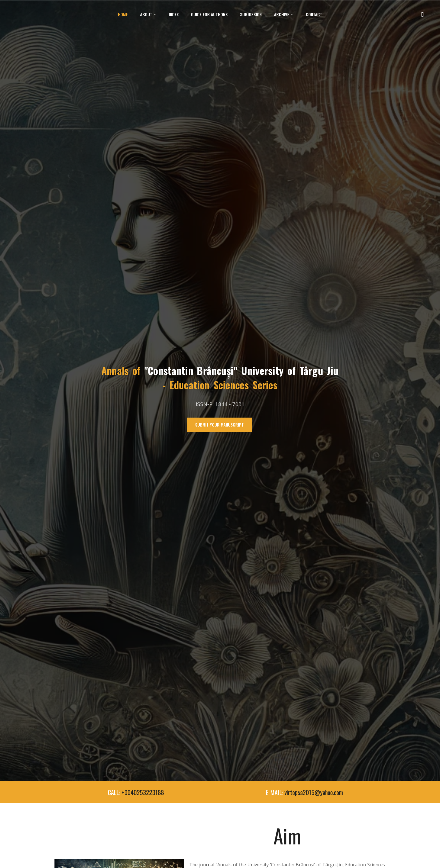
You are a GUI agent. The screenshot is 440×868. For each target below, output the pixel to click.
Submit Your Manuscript (219, 425)
